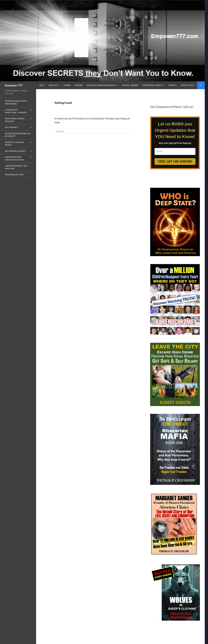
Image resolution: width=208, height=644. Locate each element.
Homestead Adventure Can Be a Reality (18, 135)
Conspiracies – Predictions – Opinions (16, 111)
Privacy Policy (188, 85)
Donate (67, 85)
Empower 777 (14, 85)
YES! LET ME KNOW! (175, 161)
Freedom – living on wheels (14, 144)
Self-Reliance (11, 127)
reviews (79, 85)
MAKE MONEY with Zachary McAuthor (14, 158)
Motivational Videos (152, 85)
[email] (175, 151)
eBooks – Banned (130, 85)
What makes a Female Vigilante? (15, 120)
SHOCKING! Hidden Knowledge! (101, 85)
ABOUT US (53, 85)
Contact (172, 85)
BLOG (42, 85)
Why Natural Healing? (15, 151)
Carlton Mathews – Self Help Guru (16, 167)
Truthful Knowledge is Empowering (16, 102)
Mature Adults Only (14, 175)
